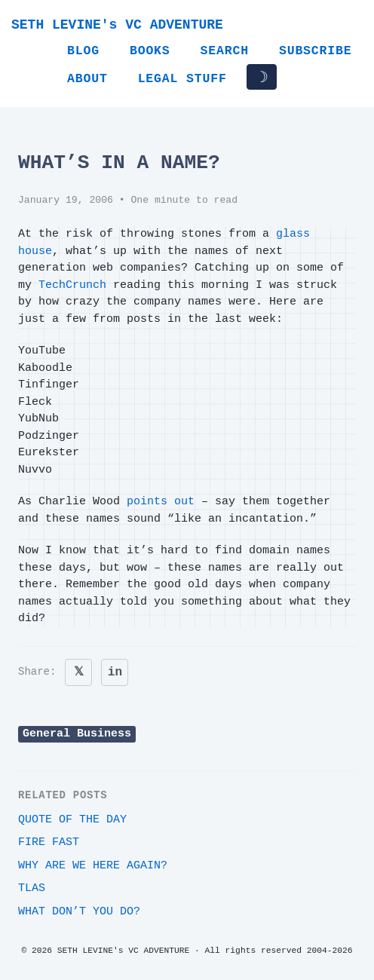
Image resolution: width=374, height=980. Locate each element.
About (87, 79)
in (115, 672)
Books (150, 51)
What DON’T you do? (79, 912)
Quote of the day (72, 820)
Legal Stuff (182, 79)
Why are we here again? (93, 866)
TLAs (32, 888)
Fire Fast (49, 842)
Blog (83, 51)
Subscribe (316, 51)
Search (225, 51)
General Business (77, 734)
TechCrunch (72, 285)
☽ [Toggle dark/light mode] (262, 77)
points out (161, 502)
